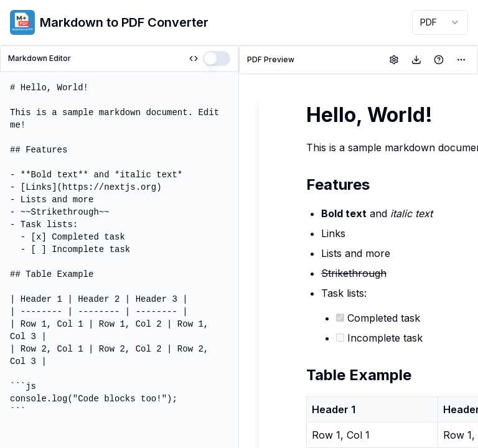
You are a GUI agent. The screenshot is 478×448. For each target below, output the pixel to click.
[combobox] (440, 22)
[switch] (217, 58)
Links (333, 233)
